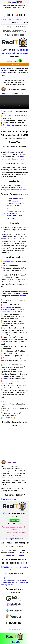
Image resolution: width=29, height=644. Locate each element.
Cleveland (22, 190)
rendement (5, 68)
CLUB (11, 19)
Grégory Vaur (8, 93)
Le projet (6, 111)
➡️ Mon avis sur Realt (9, 499)
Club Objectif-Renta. (16, 555)
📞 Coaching (14, 22)
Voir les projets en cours (15, 539)
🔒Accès (12, 2)
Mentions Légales (15, 629)
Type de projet (8, 125)
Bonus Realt (14, 521)
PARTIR (4, 19)
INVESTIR (19, 19)
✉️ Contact (24, 22)
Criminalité (5, 73)
